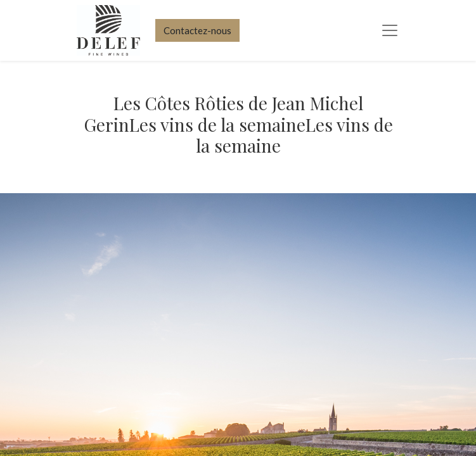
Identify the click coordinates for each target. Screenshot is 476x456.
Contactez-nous (197, 30)
